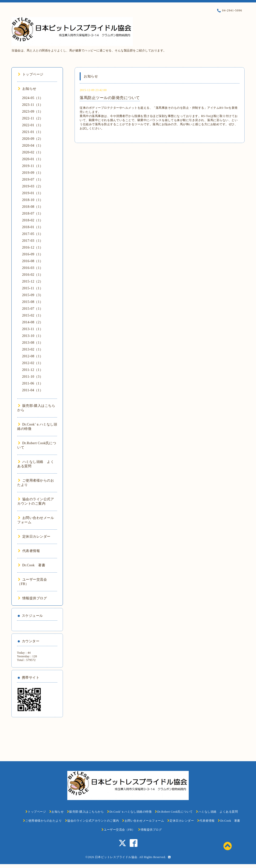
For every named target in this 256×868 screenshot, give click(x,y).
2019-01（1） (33, 193)
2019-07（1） (33, 179)
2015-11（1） (33, 288)
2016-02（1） (33, 275)
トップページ (31, 74)
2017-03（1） (33, 241)
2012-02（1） (33, 363)
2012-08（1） (33, 356)
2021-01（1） (33, 132)
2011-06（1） (33, 383)
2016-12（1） (33, 247)
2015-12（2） (33, 281)
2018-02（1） (33, 220)
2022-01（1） (33, 125)
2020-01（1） (33, 159)
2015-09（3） (33, 295)
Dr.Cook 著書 (32, 565)
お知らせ (27, 89)
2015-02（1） (33, 315)
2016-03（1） (33, 268)
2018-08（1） (33, 207)
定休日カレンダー (34, 537)
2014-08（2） (33, 322)
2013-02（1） (33, 349)
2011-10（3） (33, 377)
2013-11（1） (33, 329)
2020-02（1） (33, 152)
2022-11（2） (33, 118)
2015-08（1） (33, 302)
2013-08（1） (33, 343)
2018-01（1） (33, 227)
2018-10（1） (33, 200)
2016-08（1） (33, 261)
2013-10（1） (33, 336)
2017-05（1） (33, 234)
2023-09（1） (33, 112)
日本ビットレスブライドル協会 (116, 857)
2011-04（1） (33, 390)
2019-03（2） (33, 186)
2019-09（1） (33, 173)
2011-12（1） (33, 370)
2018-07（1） (33, 213)
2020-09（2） (33, 139)
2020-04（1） (33, 146)
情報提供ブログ (32, 598)
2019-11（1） (33, 166)
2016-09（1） (33, 254)
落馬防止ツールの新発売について (110, 98)
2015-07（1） (33, 309)
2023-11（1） (33, 105)
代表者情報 (29, 551)
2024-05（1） (33, 98)
